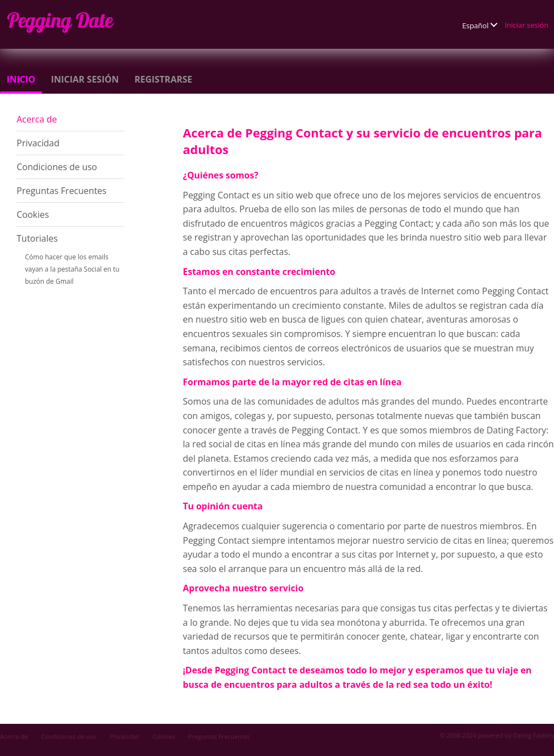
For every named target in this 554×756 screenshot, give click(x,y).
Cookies (33, 214)
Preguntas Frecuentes (61, 191)
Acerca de (37, 119)
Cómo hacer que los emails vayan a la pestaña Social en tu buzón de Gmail (72, 269)
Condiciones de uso (57, 167)
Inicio (21, 79)
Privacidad (38, 143)
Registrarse (163, 79)
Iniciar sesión (527, 25)
